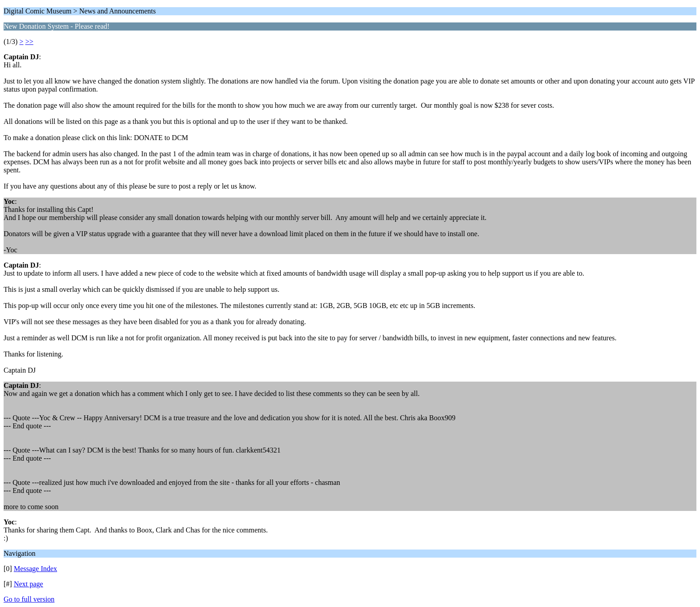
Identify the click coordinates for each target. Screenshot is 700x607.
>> (29, 42)
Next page (29, 584)
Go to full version (29, 599)
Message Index (35, 569)
